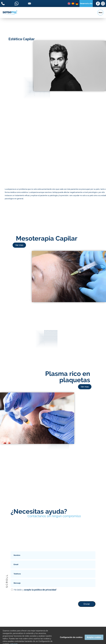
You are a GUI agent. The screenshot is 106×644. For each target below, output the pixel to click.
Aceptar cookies (94, 640)
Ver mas (19, 245)
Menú (101, 13)
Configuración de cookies (71, 640)
